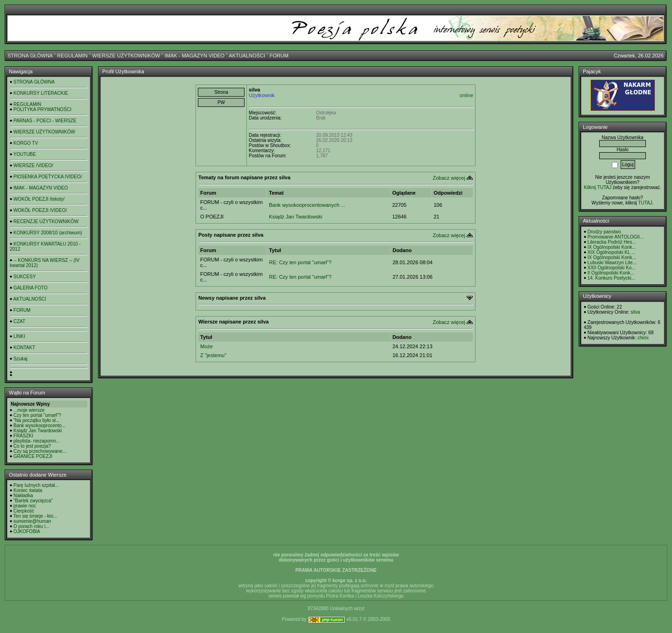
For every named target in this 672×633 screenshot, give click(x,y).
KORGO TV (26, 143)
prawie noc (25, 506)
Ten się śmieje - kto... (35, 516)
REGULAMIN (72, 56)
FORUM (279, 56)
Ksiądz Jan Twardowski (38, 431)
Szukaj (21, 359)
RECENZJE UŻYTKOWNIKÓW (46, 222)
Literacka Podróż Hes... (612, 242)
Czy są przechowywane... (40, 451)
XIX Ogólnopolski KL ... (611, 252)
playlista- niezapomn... (37, 441)
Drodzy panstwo (604, 232)
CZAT (19, 321)
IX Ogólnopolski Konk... (612, 247)
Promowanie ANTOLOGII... (616, 237)
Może (206, 346)
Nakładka (23, 496)
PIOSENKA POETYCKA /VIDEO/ (48, 177)
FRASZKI (23, 436)
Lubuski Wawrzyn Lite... (612, 263)
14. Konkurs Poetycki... (611, 278)
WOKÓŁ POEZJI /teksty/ (39, 199)
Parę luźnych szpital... (36, 485)
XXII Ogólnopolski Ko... (612, 268)
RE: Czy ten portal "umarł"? (301, 262)
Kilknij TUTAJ (598, 187)
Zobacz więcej (449, 178)
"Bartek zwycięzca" (33, 501)
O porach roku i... (31, 526)
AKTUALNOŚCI (247, 56)
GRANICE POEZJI (33, 456)
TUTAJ (645, 203)
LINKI (19, 336)
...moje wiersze (29, 410)
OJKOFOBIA (27, 531)
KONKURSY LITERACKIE (41, 93)
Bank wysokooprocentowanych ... (307, 205)
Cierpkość (24, 511)
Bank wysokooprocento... (40, 426)
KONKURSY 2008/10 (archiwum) (48, 233)
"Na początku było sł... (37, 420)
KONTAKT (24, 348)
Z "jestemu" (213, 355)
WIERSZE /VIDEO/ (33, 165)
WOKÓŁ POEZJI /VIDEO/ (40, 210)
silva (636, 312)
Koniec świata (28, 490)
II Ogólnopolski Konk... (611, 273)
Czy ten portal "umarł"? (37, 415)
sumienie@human (32, 521)
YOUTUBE (25, 154)
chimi (643, 338)
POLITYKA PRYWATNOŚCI (42, 109)
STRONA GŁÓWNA (30, 56)
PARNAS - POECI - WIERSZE (45, 121)
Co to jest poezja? (32, 446)
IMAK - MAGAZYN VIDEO (195, 56)
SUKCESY (25, 277)
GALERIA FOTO (31, 288)
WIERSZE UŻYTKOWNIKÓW (126, 56)
